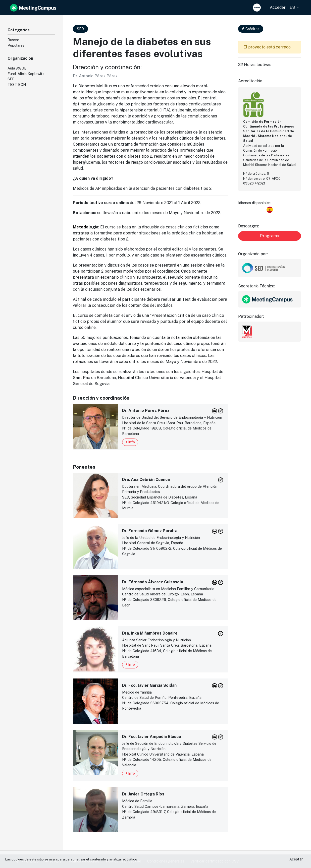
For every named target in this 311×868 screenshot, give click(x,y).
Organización (20, 58)
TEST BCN (17, 84)
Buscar (13, 40)
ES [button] (293, 7)
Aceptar (296, 859)
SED (11, 79)
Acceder (278, 7)
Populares (16, 45)
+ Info (130, 442)
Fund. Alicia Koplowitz (26, 74)
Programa (270, 236)
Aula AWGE (17, 68)
